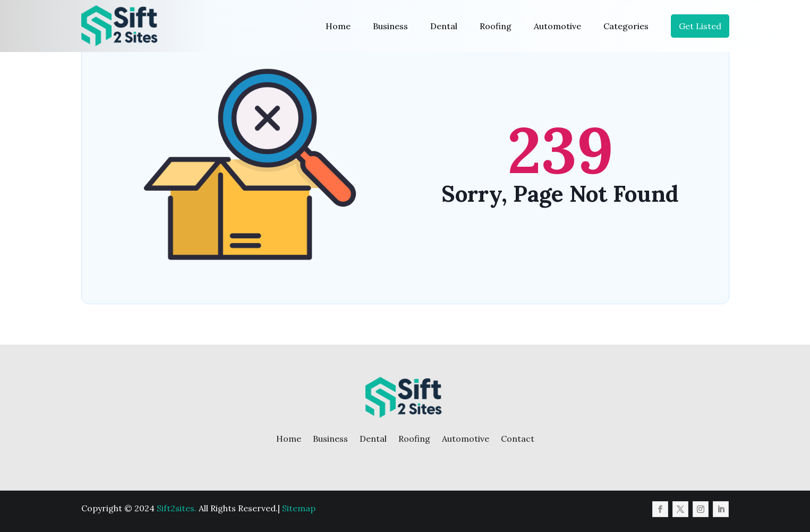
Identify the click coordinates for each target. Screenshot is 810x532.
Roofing (496, 26)
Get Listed (700, 26)
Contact (518, 439)
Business (390, 26)
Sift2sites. (177, 508)
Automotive (557, 26)
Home (338, 26)
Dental (444, 26)
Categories (626, 26)
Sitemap (299, 508)
